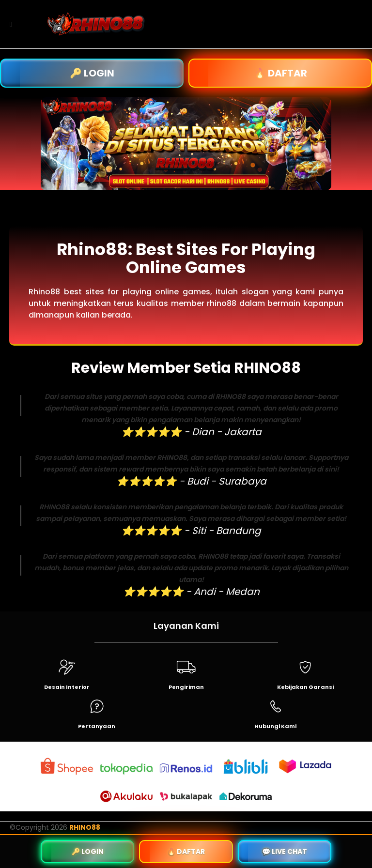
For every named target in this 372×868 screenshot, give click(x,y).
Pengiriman (186, 687)
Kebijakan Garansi (305, 687)
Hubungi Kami (275, 726)
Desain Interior (67, 687)
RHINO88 (85, 827)
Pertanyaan (97, 726)
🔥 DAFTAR (280, 73)
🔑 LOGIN (92, 73)
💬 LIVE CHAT (285, 852)
